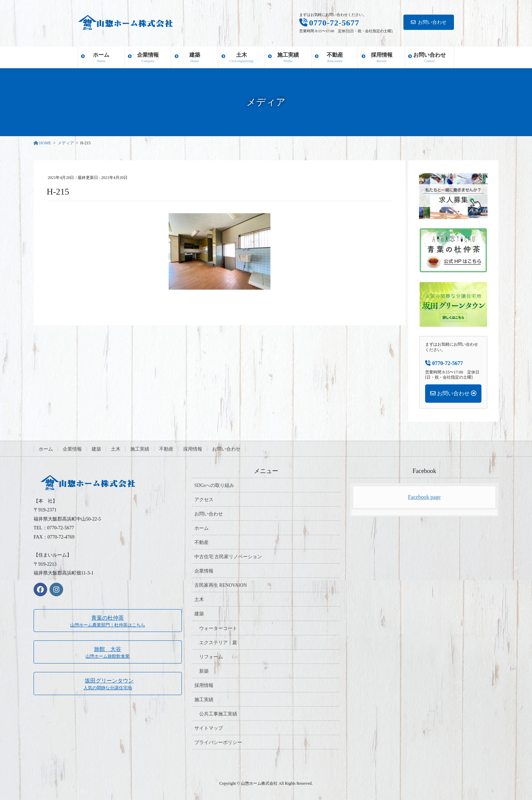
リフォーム (211, 657)
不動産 (166, 449)
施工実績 (140, 449)
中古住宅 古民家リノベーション (228, 557)
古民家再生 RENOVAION (221, 585)
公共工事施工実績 (218, 714)
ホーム (46, 449)
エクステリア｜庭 (218, 643)
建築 (96, 449)
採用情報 (193, 449)
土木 (116, 449)
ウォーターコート (218, 628)
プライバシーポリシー (218, 742)
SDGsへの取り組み (214, 485)
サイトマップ (209, 728)
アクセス (204, 500)
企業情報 (72, 449)
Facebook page (424, 497)
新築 (204, 671)
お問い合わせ (429, 22)
